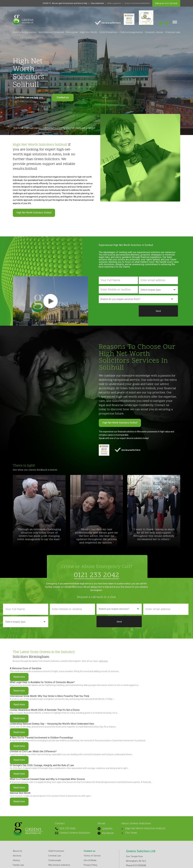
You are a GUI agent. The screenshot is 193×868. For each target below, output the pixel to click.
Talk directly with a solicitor (83, 128)
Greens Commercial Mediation (137, 3)
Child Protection (108, 32)
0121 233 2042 (171, 3)
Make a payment (114, 3)
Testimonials (55, 862)
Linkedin (102, 828)
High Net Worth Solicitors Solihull (34, 213)
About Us (17, 853)
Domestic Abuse (154, 32)
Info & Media (90, 862)
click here (103, 661)
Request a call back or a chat (96, 597)
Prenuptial (72, 32)
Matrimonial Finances (51, 32)
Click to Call (18, 128)
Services (17, 857)
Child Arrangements (131, 32)
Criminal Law (173, 32)
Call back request (33, 128)
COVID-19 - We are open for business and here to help (65, 3)
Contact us (63, 97)
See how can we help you (31, 97)
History (16, 862)
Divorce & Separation (25, 32)
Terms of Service (92, 857)
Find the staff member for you (56, 128)
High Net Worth (88, 32)
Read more (19, 677)
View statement (97, 3)
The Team (125, 835)
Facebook (102, 833)
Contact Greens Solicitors (69, 834)
